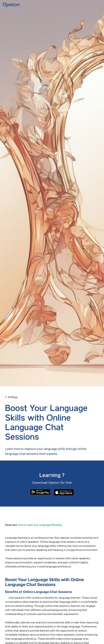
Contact (98, 4)
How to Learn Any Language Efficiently (40, 525)
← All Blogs (11, 397)
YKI (92, 4)
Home (87, 4)
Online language (6, 599)
